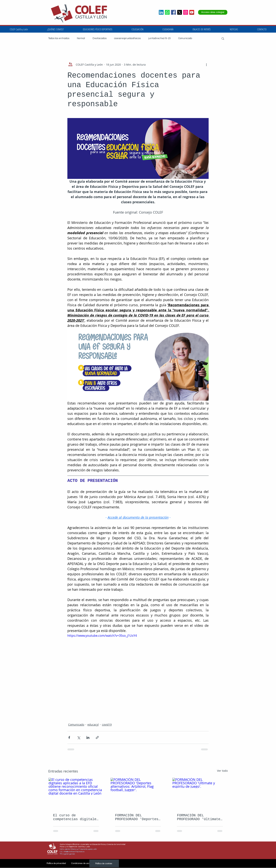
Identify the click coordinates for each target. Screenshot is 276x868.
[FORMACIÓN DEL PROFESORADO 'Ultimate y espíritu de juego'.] (200, 793)
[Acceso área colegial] (213, 12)
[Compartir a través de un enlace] (97, 737)
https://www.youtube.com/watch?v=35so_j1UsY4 (102, 636)
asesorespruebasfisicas (127, 38)
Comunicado (185, 38)
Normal (81, 38)
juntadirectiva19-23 (159, 38)
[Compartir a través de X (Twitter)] (79, 737)
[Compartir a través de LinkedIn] (88, 737)
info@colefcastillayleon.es (74, 852)
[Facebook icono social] (173, 12)
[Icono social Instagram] (186, 12)
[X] (180, 12)
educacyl (93, 725)
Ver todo (222, 771)
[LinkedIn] (161, 12)
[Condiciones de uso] (80, 863)
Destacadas (100, 38)
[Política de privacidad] (56, 863)
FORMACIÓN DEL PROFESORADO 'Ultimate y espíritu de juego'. (199, 817)
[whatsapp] (167, 12)
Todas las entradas (59, 38)
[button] (202, 29)
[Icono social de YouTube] (192, 12)
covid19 (107, 725)
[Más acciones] (206, 64)
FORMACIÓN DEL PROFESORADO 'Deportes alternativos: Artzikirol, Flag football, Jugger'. (137, 817)
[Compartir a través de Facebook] (69, 737)
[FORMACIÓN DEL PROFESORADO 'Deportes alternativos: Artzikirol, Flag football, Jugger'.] (138, 793)
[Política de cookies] (104, 863)
